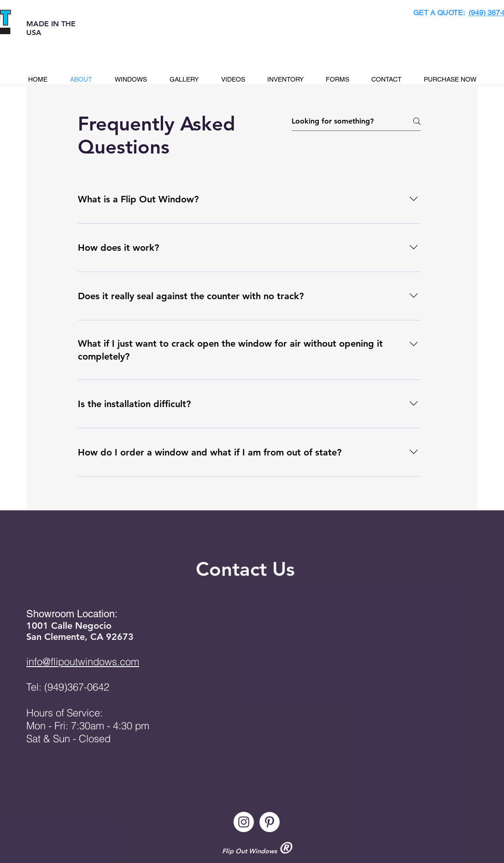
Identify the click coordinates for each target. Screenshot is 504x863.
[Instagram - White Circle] (244, 822)
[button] (131, 80)
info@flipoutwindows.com (83, 662)
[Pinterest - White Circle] (270, 822)
